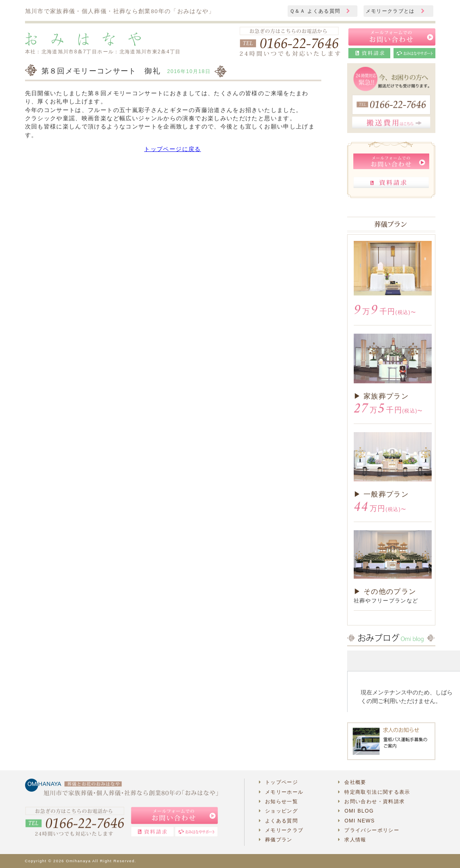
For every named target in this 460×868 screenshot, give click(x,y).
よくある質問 (279, 821)
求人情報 (352, 840)
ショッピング (279, 811)
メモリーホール (281, 792)
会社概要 (352, 782)
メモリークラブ (281, 830)
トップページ (279, 782)
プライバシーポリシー (369, 830)
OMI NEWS (356, 821)
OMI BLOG (356, 811)
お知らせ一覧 (279, 802)
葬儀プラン (276, 840)
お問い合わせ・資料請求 (371, 802)
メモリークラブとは (395, 11)
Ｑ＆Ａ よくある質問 (320, 11)
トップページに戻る (172, 149)
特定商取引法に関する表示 (374, 792)
